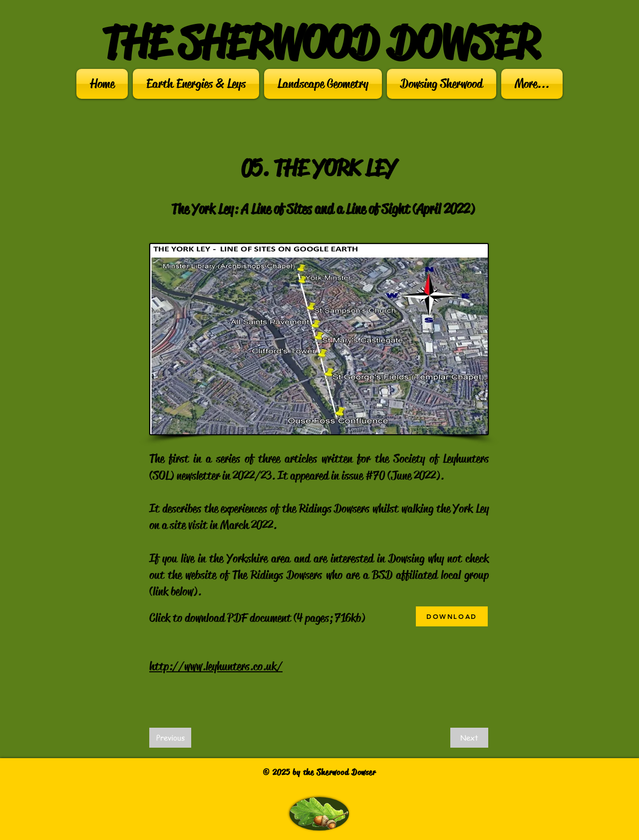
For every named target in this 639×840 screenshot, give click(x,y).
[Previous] (170, 738)
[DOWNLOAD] (452, 616)
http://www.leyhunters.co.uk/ (216, 666)
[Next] (469, 738)
